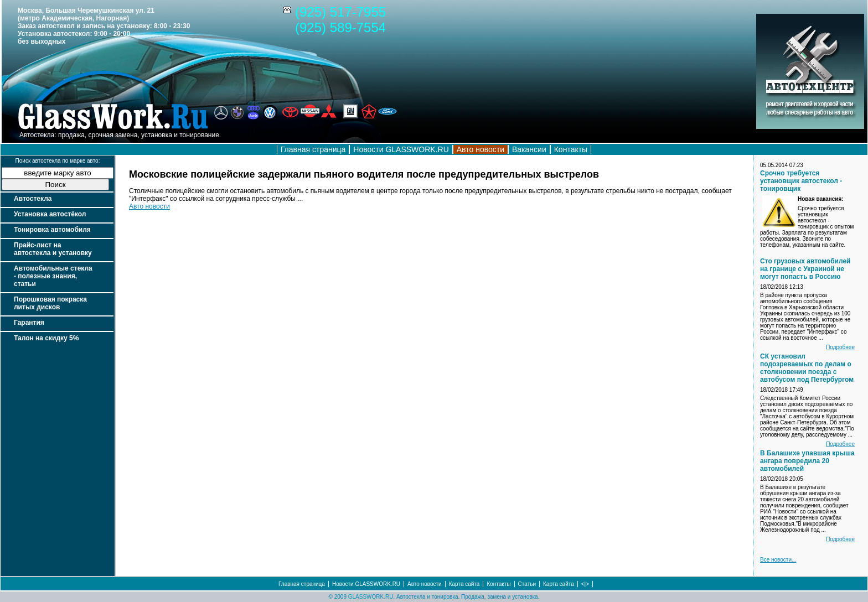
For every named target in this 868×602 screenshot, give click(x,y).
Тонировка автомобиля (52, 230)
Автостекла (33, 199)
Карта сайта (464, 584)
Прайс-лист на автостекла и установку (53, 249)
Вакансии (529, 149)
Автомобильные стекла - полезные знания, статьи (53, 276)
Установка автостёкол (50, 214)
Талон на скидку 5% (46, 338)
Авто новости (149, 206)
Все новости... (778, 560)
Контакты (571, 149)
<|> (585, 584)
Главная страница (313, 149)
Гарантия (29, 323)
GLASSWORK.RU (371, 597)
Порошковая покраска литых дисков (50, 303)
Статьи (527, 584)
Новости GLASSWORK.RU (401, 149)
